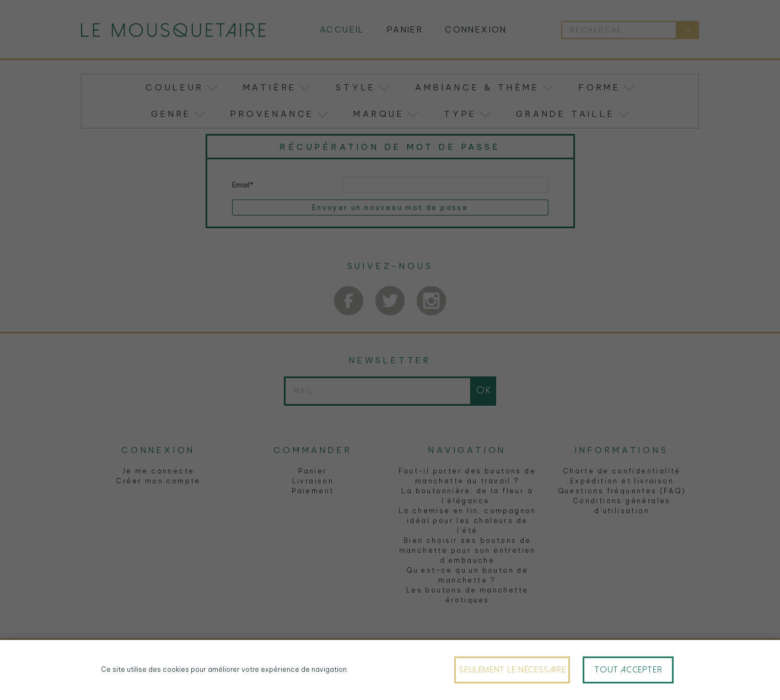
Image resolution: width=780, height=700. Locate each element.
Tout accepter (628, 670)
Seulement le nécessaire (512, 670)
